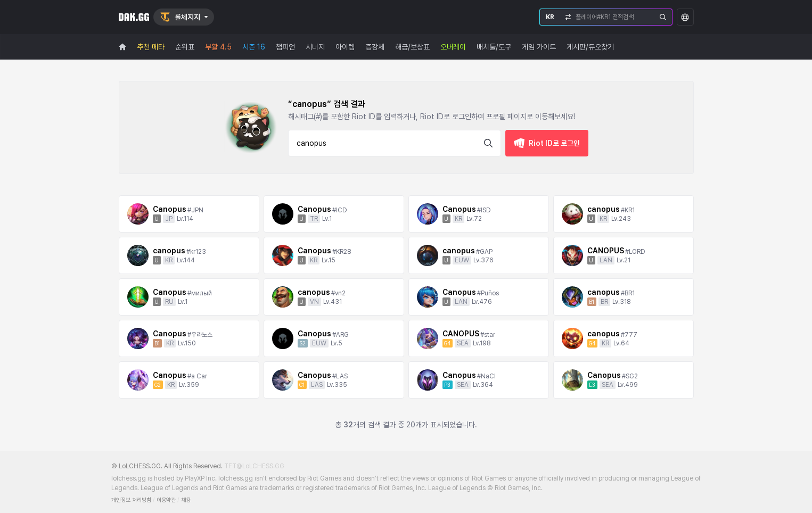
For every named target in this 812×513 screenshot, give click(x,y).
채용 (186, 500)
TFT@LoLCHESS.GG (254, 466)
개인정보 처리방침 (131, 500)
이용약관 (166, 500)
